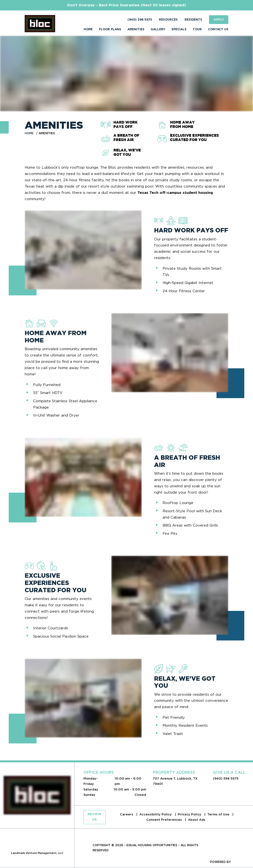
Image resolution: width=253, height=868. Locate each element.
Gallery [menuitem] (158, 29)
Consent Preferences (165, 820)
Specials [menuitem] (179, 29)
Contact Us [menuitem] (218, 29)
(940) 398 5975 (140, 20)
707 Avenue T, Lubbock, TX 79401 (175, 781)
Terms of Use (219, 814)
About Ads (197, 820)
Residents (193, 20)
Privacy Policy (190, 814)
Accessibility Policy (156, 814)
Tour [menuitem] (197, 29)
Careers (127, 814)
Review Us (94, 817)
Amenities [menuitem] (136, 29)
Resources (168, 20)
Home (29, 133)
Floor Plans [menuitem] (110, 29)
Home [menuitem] (88, 29)
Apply (219, 20)
